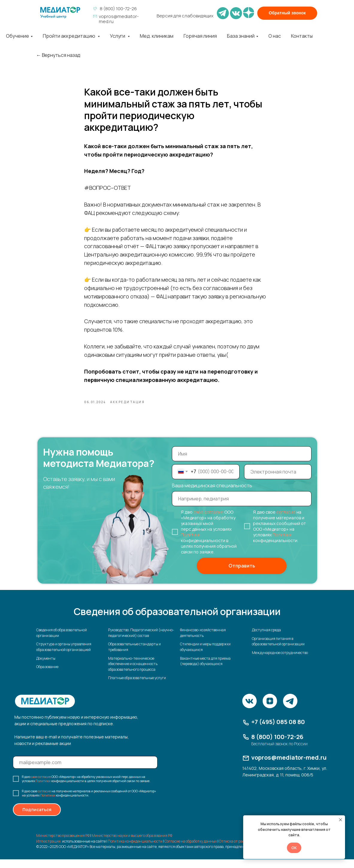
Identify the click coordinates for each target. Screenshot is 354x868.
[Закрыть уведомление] (341, 820)
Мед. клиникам (157, 36)
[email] (278, 480)
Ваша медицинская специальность (212, 494)
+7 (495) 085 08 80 (278, 730)
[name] (242, 462)
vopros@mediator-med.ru (119, 19)
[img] (60, 13)
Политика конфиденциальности (135, 850)
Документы (46, 667)
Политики (191, 543)
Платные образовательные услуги (137, 687)
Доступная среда (266, 639)
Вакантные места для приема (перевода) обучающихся (205, 670)
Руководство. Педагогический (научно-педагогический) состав (141, 642)
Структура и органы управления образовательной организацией (64, 656)
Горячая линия (200, 36)
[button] (287, 13)
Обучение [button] (18, 36)
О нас (275, 36)
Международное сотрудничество (280, 661)
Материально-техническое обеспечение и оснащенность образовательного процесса (133, 673)
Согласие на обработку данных (191, 850)
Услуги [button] (118, 36)
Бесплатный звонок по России (279, 752)
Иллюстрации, (49, 850)
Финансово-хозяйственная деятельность (203, 642)
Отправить (242, 575)
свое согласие (208, 521)
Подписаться (37, 818)
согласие (286, 521)
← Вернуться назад (58, 55)
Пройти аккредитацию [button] (69, 36)
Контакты (302, 36)
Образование (47, 676)
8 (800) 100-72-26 (118, 9)
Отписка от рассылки (237, 850)
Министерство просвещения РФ (63, 844)
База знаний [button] (241, 36)
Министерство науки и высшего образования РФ (132, 844)
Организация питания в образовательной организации (278, 650)
